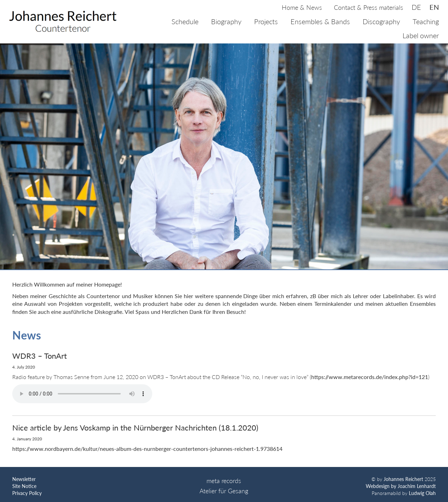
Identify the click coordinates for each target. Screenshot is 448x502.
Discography (381, 21)
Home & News (302, 7)
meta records (224, 481)
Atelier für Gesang (224, 491)
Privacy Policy (27, 493)
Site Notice (24, 486)
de (416, 7)
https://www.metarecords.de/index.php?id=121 (370, 377)
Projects (266, 21)
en (434, 7)
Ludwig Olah (422, 493)
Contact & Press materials (369, 7)
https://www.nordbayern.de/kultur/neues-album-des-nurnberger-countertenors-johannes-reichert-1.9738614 (147, 449)
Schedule (185, 21)
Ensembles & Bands (320, 21)
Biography (226, 21)
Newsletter (24, 479)
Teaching (426, 21)
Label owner (421, 35)
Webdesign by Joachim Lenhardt (401, 486)
